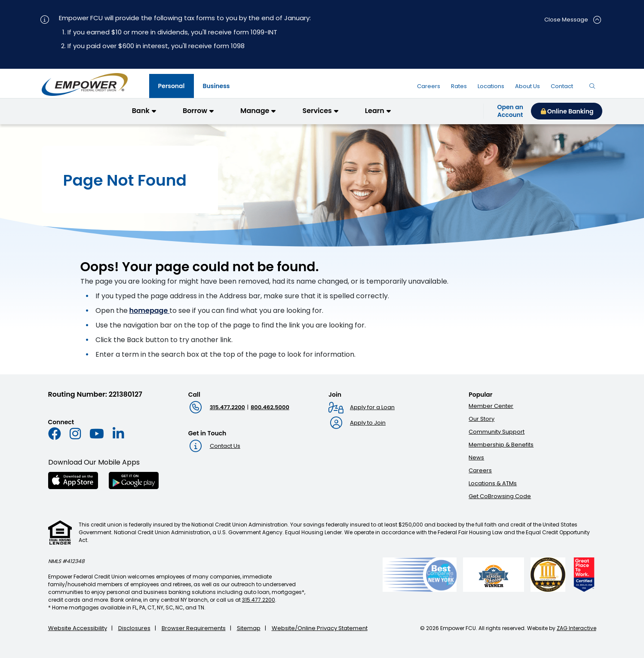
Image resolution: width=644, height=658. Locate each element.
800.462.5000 (270, 407)
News (476, 458)
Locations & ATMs (493, 483)
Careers (480, 470)
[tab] (172, 86)
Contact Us (225, 446)
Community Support (497, 432)
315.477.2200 (227, 407)
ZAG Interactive (577, 628)
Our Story (481, 419)
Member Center (491, 406)
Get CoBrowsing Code (500, 496)
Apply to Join (368, 423)
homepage (150, 311)
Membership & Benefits (501, 445)
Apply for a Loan (372, 407)
